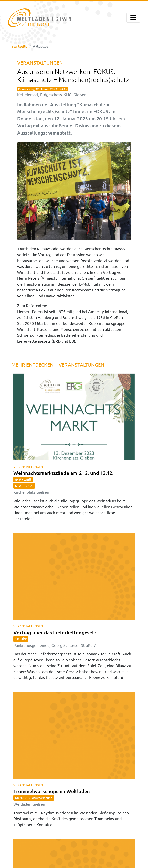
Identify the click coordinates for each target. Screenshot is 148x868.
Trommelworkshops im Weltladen (52, 797)
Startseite (19, 46)
